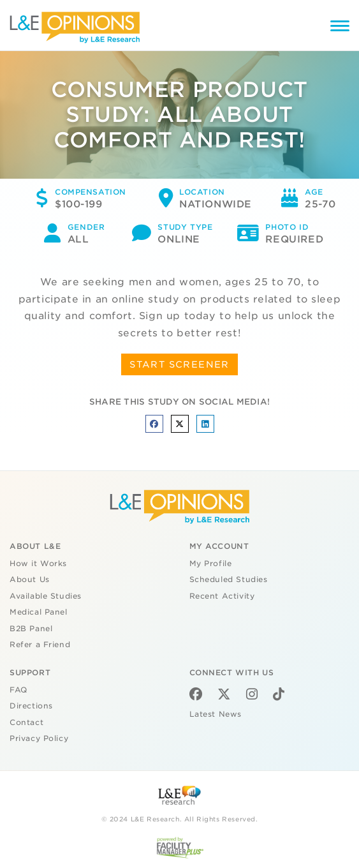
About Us (30, 580)
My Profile (211, 564)
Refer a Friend (40, 645)
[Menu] (340, 28)
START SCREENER (179, 364)
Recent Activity (222, 596)
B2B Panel (31, 629)
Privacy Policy (39, 738)
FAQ (18, 690)
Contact (26, 722)
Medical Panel (39, 612)
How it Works (38, 564)
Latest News (216, 714)
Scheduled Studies (229, 580)
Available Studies (46, 596)
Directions (31, 706)
